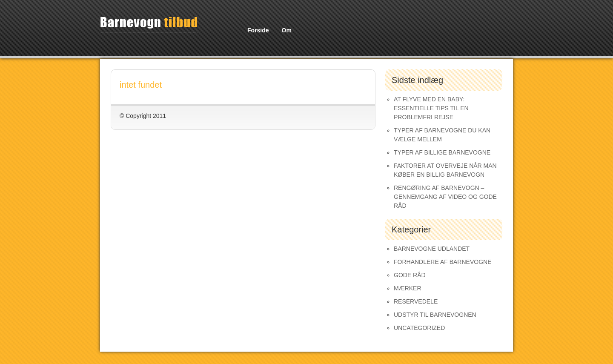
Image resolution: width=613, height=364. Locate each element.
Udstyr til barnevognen (435, 315)
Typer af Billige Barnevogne (442, 152)
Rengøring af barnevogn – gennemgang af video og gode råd (445, 197)
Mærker (408, 288)
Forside (258, 30)
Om (287, 30)
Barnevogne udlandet (432, 249)
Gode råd (410, 275)
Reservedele (416, 301)
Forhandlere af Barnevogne (443, 262)
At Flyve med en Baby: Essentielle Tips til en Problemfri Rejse (431, 108)
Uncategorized (419, 328)
